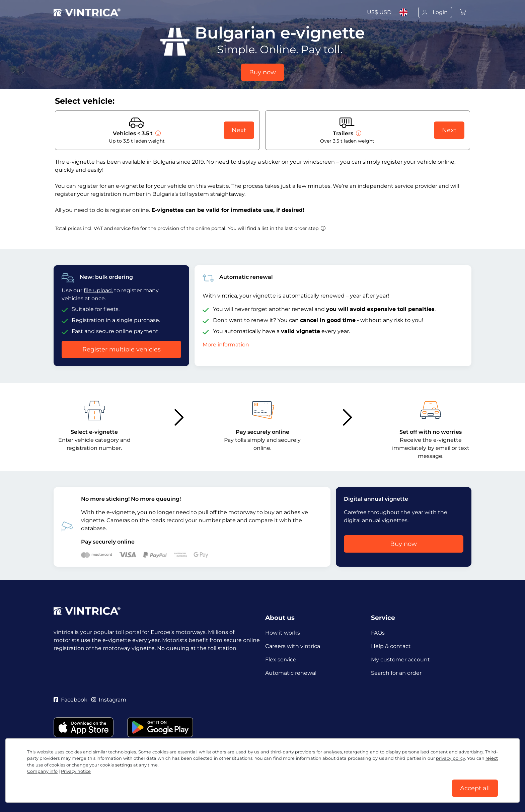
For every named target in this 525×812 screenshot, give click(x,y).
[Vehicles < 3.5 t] (157, 133)
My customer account (400, 660)
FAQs (378, 633)
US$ (379, 12)
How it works (283, 633)
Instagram (109, 700)
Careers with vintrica (293, 646)
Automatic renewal (291, 673)
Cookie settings (238, 781)
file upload (98, 290)
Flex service (281, 660)
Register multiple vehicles (122, 349)
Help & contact (391, 646)
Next (239, 130)
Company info (282, 781)
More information (226, 345)
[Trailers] (358, 133)
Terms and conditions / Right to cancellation (113, 781)
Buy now (262, 72)
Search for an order (396, 673)
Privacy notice (195, 781)
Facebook (70, 700)
